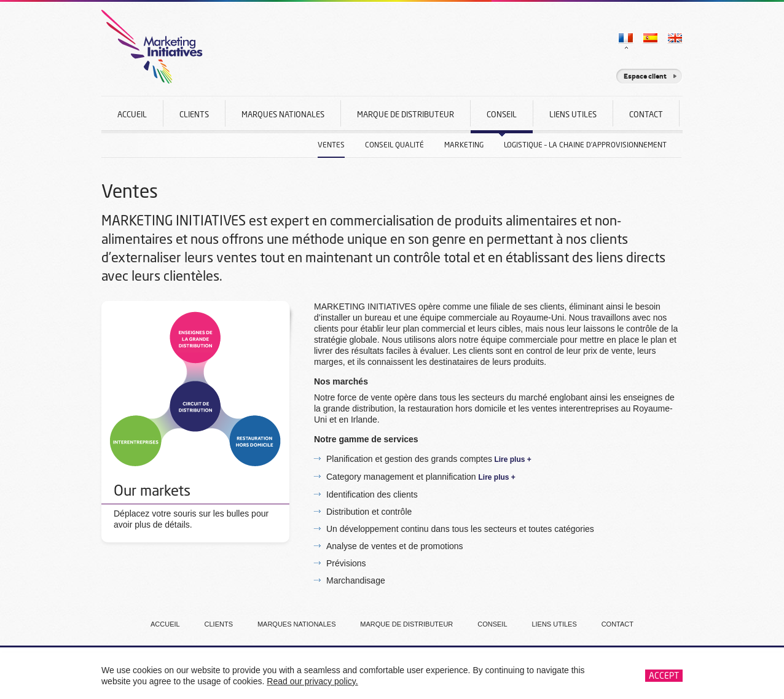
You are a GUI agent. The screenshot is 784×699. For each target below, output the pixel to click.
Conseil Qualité (394, 145)
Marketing (464, 145)
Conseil (502, 121)
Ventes (331, 145)
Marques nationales (283, 114)
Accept (664, 675)
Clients (194, 114)
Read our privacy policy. (312, 681)
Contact (646, 114)
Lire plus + (512, 459)
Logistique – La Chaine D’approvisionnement (585, 145)
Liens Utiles (573, 114)
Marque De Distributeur (406, 114)
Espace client (645, 76)
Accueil (132, 114)
